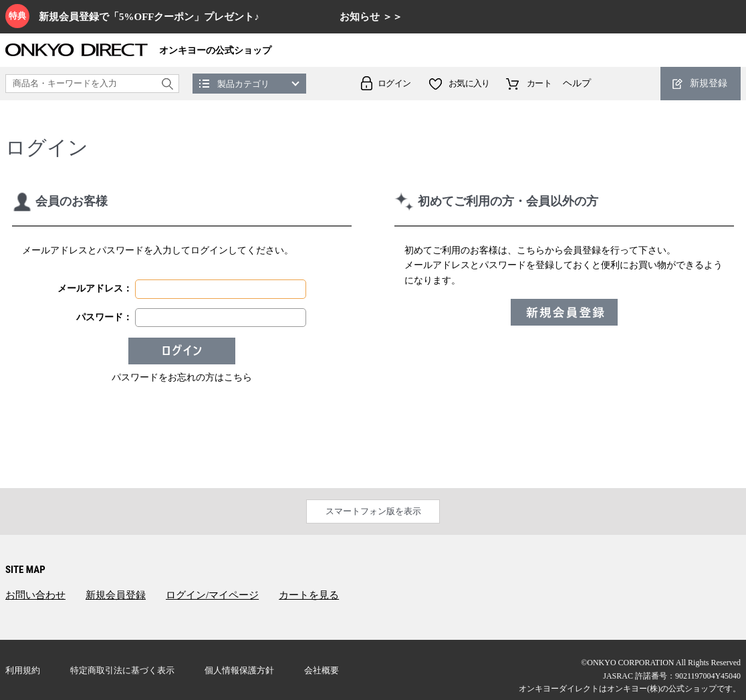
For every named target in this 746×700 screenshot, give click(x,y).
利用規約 (23, 670)
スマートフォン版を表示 (373, 511)
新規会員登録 (116, 595)
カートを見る (309, 595)
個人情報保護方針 (239, 670)
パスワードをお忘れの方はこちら (182, 377)
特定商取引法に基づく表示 (122, 670)
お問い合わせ (35, 595)
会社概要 (322, 670)
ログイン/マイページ (212, 595)
